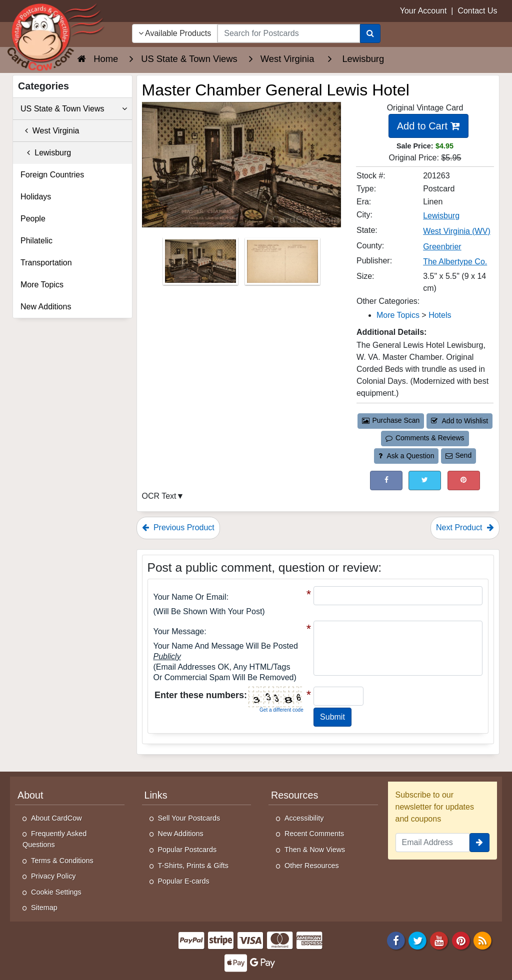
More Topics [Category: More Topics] (398, 315)
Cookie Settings (56, 892)
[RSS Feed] (482, 940)
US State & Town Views (74, 109)
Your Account (423, 11)
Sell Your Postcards (189, 818)
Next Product (465, 527)
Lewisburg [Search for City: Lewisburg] (441, 216)
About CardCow (56, 818)
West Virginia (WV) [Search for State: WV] (457, 231)
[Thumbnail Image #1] (201, 265)
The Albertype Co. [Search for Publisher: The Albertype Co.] (455, 262)
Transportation (46, 263)
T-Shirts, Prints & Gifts (193, 866)
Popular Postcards (187, 850)
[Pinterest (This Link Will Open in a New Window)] (464, 481)
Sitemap (44, 908)
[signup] (479, 843)
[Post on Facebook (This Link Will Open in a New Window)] (386, 481)
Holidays (36, 197)
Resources (294, 795)
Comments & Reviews (425, 438)
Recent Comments (314, 834)
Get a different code (281, 710)
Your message (179, 631)
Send (458, 455)
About (30, 795)
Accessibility (304, 818)
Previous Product (178, 527)
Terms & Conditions (62, 861)
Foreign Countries (52, 175)
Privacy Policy (53, 876)
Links (156, 795)
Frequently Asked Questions (54, 839)
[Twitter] (417, 940)
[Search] (370, 33)
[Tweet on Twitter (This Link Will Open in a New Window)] (425, 481)
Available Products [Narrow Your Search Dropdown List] (175, 33)
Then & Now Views (315, 850)
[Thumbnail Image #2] (282, 265)
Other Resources (312, 866)
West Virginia (50, 131)
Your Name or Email (190, 597)
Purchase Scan (391, 420)
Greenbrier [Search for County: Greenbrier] (442, 247)
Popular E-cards (184, 881)
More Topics (42, 285)
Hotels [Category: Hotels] (440, 315)
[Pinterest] (461, 940)
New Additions (46, 307)
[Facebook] (396, 940)
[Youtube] (439, 940)
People (33, 219)
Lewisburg (46, 153)
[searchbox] (288, 33)
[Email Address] (433, 843)
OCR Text (159, 496)
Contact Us (477, 11)
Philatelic (36, 241)
